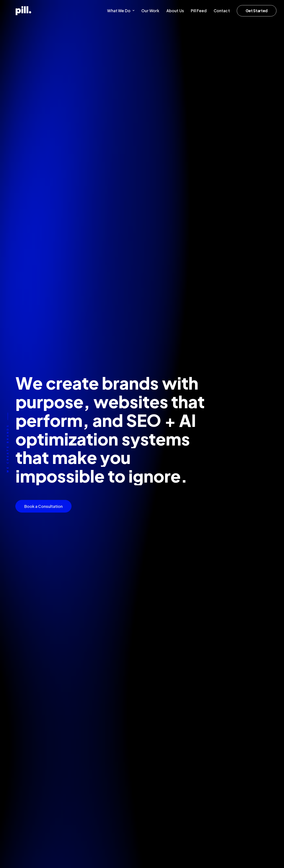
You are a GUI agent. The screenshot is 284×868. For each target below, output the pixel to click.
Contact (222, 11)
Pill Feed (199, 11)
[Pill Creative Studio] (15, 11)
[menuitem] (122, 11)
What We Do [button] (121, 11)
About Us (175, 11)
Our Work (150, 11)
